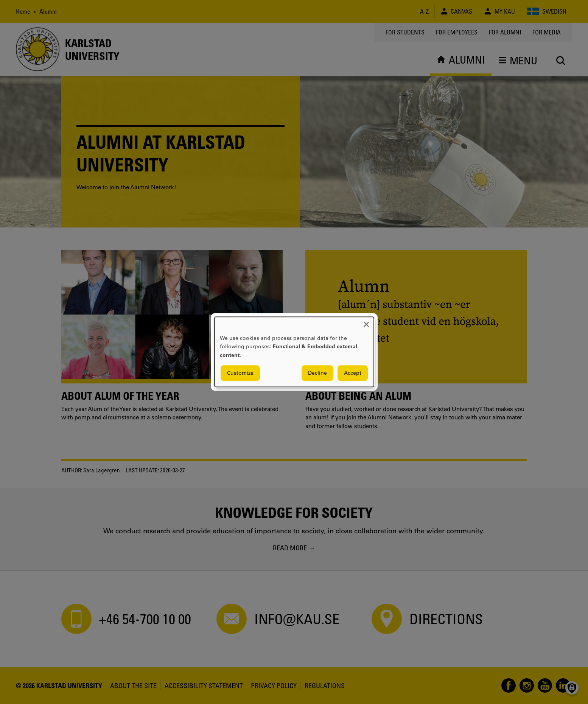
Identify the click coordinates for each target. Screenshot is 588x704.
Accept (353, 373)
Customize (240, 373)
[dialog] (294, 352)
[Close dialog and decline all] (366, 322)
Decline (317, 373)
